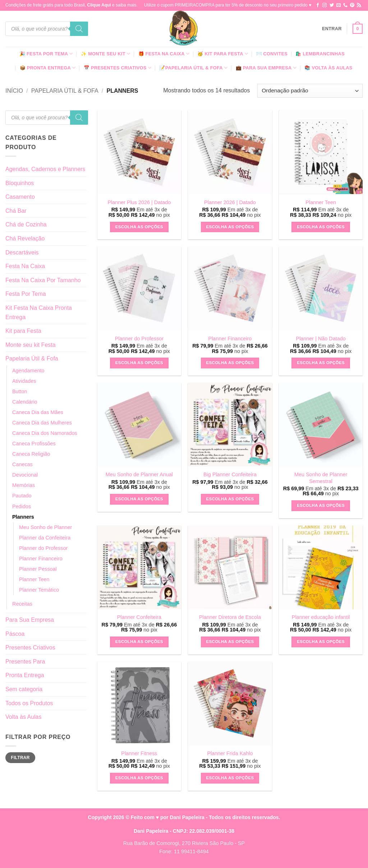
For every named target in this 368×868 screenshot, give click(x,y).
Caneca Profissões (34, 444)
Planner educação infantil (321, 617)
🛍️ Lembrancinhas (320, 54)
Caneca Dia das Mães (38, 412)
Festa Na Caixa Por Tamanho (43, 280)
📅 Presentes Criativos (118, 68)
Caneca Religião (31, 454)
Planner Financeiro (41, 559)
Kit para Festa (23, 331)
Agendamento (28, 371)
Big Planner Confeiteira (230, 474)
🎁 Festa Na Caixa (164, 54)
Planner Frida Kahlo (230, 753)
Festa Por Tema (26, 294)
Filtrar (20, 758)
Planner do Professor (43, 548)
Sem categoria (24, 689)
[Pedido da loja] (310, 91)
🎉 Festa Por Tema (46, 54)
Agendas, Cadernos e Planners (45, 169)
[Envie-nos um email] (339, 5)
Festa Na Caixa (25, 266)
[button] (332, 29)
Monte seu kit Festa (31, 345)
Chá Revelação (25, 238)
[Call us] (345, 5)
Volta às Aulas (24, 717)
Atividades (24, 381)
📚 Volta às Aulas (328, 68)
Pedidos (22, 506)
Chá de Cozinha (26, 224)
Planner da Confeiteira (45, 538)
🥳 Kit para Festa (223, 54)
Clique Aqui (99, 5)
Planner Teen (34, 579)
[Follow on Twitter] (332, 5)
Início (14, 91)
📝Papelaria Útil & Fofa (193, 68)
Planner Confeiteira (139, 617)
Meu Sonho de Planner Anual (139, 474)
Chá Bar (16, 211)
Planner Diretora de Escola (230, 617)
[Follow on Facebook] (318, 5)
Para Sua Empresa (30, 620)
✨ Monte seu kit (105, 54)
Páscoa (15, 634)
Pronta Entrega (25, 675)
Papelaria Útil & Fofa (65, 91)
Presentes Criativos (30, 647)
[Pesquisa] (79, 29)
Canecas (22, 464)
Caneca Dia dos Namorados (45, 433)
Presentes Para (25, 662)
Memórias (24, 485)
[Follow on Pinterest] (352, 5)
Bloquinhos (20, 183)
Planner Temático (39, 590)
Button (20, 391)
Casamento (20, 197)
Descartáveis (22, 252)
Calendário (25, 402)
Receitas (22, 604)
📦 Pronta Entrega (48, 68)
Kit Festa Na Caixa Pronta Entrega (39, 313)
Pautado (22, 496)
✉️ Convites (272, 54)
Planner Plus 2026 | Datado (139, 202)
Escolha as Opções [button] (139, 227)
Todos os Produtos (29, 703)
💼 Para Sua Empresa (266, 68)
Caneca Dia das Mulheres (42, 423)
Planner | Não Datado (321, 339)
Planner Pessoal (38, 569)
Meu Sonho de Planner (45, 527)
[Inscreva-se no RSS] (359, 5)
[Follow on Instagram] (325, 5)
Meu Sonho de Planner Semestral (321, 478)
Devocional (25, 475)
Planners (23, 517)
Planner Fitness (139, 753)
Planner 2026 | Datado (230, 202)
